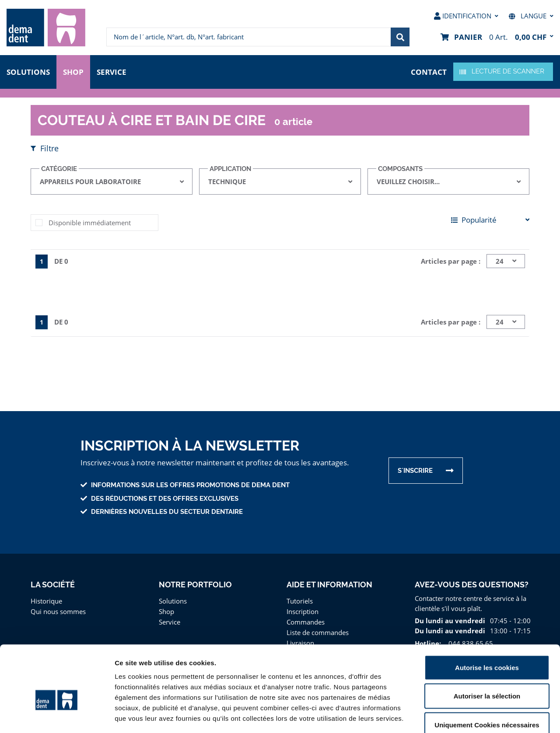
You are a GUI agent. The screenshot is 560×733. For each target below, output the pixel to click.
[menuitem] (46, 28)
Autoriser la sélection (487, 647)
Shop (73, 71)
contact (429, 71)
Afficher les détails (482, 716)
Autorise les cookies (487, 618)
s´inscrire (416, 471)
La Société (53, 585)
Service (113, 71)
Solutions (28, 71)
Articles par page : (451, 261)
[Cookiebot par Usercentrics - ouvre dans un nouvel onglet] (57, 716)
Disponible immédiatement (87, 222)
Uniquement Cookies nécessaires (487, 675)
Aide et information (329, 585)
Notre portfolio (195, 585)
